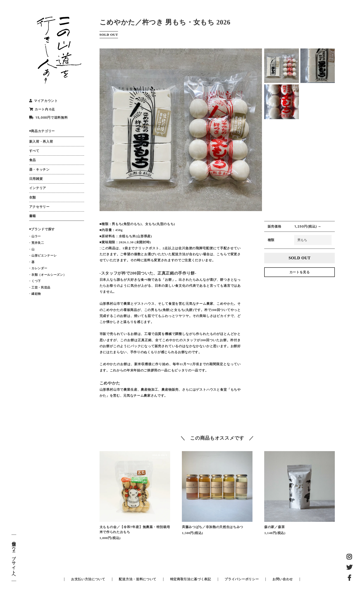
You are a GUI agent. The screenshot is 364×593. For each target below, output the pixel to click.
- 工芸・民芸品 (40, 288)
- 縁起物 (35, 294)
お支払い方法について (88, 579)
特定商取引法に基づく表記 (191, 579)
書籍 (33, 216)
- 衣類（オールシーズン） (48, 275)
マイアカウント (44, 101)
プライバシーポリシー (242, 579)
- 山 (32, 249)
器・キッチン (39, 169)
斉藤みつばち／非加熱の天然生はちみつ (213, 527)
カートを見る (300, 272)
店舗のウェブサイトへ (14, 558)
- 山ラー (35, 236)
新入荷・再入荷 (41, 142)
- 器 (32, 262)
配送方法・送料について (137, 579)
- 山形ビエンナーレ (43, 256)
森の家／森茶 (274, 527)
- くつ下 (35, 281)
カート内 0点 (42, 109)
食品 (33, 160)
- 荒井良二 (37, 243)
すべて (34, 151)
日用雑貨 (36, 179)
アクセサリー (39, 207)
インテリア (38, 188)
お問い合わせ (283, 579)
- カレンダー (38, 268)
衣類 (33, 197)
